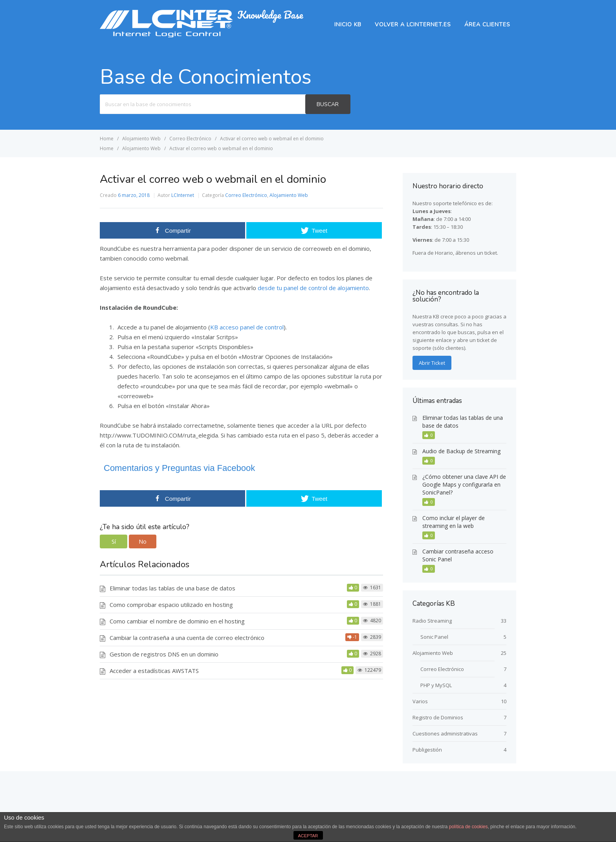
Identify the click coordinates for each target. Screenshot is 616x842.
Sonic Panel (434, 637)
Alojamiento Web (289, 195)
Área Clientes (487, 25)
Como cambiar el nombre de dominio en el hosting (177, 621)
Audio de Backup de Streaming (461, 451)
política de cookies (468, 827)
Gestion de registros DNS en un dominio (164, 654)
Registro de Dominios (438, 717)
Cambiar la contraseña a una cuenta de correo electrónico (187, 638)
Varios (420, 701)
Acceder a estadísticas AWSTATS (154, 671)
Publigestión (427, 750)
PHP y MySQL (436, 685)
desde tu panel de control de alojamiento (313, 288)
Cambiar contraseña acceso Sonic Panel (458, 555)
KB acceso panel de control (247, 327)
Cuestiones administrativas (445, 734)
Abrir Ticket (432, 363)
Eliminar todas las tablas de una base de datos (172, 588)
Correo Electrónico (246, 195)
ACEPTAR (308, 836)
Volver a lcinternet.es (413, 25)
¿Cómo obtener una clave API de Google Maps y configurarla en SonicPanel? (464, 484)
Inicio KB (348, 25)
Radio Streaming (432, 621)
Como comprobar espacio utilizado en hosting (171, 605)
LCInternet (183, 195)
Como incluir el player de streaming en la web (454, 522)
